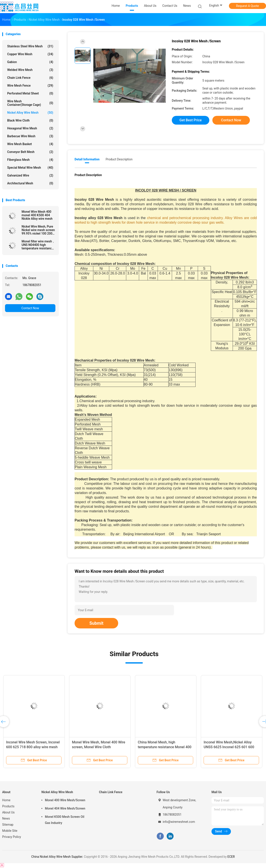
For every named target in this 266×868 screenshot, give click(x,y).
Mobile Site (10, 831)
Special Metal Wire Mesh (30, 168)
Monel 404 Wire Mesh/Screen (65, 808)
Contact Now (30, 308)
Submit (96, 623)
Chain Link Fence (30, 78)
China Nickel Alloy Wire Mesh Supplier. (57, 857)
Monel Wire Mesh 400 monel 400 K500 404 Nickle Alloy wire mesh (37, 215)
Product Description (119, 159)
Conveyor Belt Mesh (30, 152)
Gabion (30, 62)
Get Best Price (191, 120)
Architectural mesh (30, 183)
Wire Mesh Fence (30, 86)
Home (6, 800)
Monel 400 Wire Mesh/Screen (65, 800)
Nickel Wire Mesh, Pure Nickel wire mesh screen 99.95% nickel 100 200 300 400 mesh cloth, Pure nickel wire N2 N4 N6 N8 (38, 230)
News (6, 818)
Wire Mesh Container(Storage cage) (30, 103)
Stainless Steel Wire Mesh (30, 46)
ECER (231, 857)
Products (8, 806)
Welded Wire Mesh (30, 70)
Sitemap (8, 825)
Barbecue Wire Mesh (30, 136)
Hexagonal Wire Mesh (30, 128)
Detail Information (87, 159)
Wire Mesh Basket (30, 144)
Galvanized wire (30, 175)
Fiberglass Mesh (30, 160)
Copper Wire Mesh (30, 54)
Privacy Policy (12, 837)
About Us (8, 812)
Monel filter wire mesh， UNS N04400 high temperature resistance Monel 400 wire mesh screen (38, 245)
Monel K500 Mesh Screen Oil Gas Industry (65, 820)
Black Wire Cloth (30, 120)
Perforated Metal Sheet (30, 93)
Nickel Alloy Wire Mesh (30, 113)
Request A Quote (247, 6)
